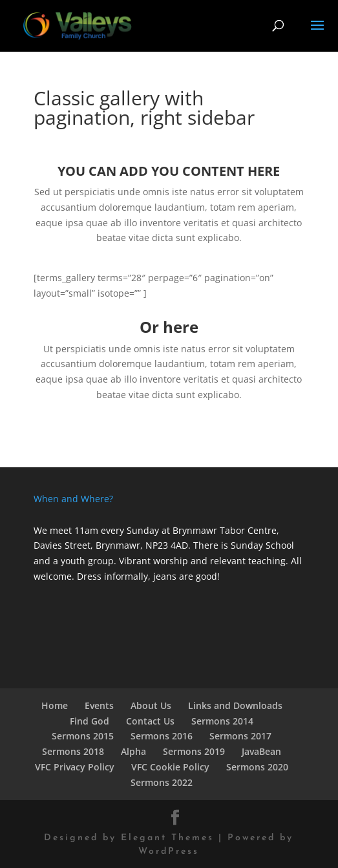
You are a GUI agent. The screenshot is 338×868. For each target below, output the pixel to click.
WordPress (169, 852)
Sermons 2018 (73, 751)
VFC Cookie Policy (170, 767)
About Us (151, 705)
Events (99, 705)
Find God (90, 721)
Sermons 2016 (162, 736)
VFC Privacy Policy (75, 767)
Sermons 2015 (83, 736)
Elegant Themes (167, 838)
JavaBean (261, 751)
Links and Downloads (235, 705)
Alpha (133, 751)
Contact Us (150, 721)
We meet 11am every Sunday (96, 530)
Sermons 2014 (222, 721)
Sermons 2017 (240, 736)
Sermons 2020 (257, 767)
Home (55, 705)
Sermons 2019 (194, 751)
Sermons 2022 (162, 782)
